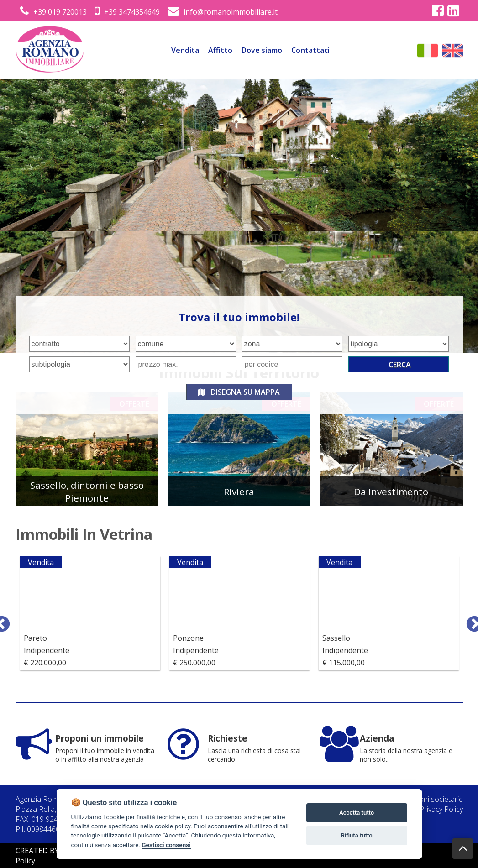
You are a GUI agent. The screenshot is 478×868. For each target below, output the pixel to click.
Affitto (220, 50)
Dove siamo (262, 50)
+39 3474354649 (127, 12)
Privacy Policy (441, 809)
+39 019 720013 (53, 12)
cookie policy (173, 826)
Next (470, 620)
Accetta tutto (357, 813)
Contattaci (310, 50)
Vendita (185, 50)
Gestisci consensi (166, 845)
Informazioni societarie (425, 799)
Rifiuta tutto (356, 835)
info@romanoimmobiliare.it (223, 12)
